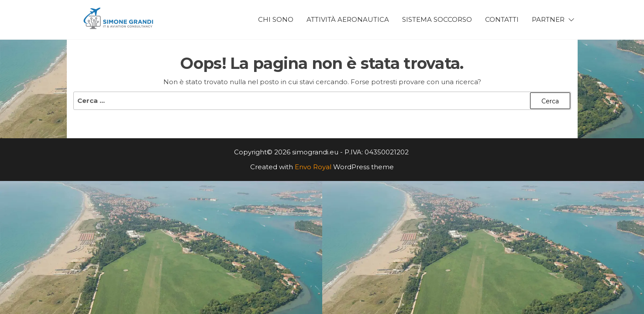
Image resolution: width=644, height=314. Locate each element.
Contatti (502, 19)
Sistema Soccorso (437, 19)
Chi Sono (276, 19)
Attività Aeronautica (348, 19)
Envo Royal (313, 167)
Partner (548, 19)
